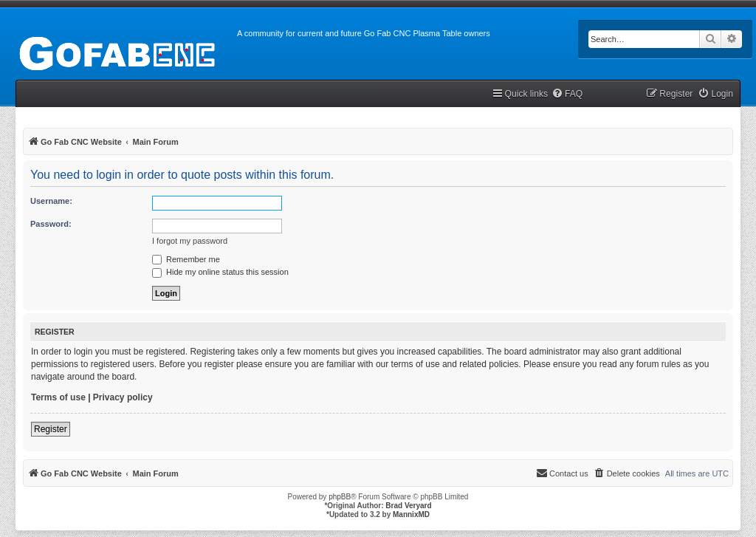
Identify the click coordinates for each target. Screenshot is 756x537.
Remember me (186, 259)
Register (51, 429)
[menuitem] (567, 94)
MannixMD (411, 514)
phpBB (340, 497)
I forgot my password (190, 241)
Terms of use (58, 397)
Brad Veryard (408, 506)
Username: (51, 201)
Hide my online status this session (220, 272)
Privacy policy (123, 397)
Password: (51, 224)
